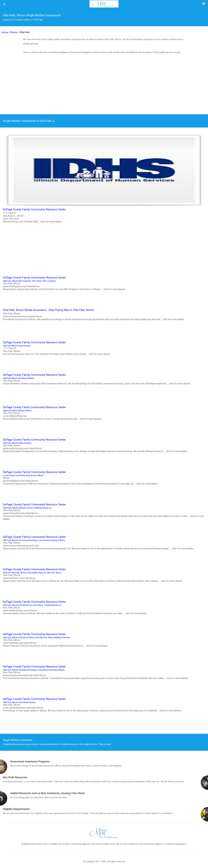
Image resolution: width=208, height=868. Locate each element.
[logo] (104, 4)
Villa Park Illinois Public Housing (104, 445)
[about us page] (204, 4)
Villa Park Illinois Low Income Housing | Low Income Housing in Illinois (104, 542)
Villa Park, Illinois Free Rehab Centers (104, 704)
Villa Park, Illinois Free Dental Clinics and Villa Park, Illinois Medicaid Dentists (104, 640)
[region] (104, 86)
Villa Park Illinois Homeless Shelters (104, 379)
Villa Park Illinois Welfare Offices (104, 413)
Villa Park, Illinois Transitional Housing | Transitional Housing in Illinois (104, 672)
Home (5, 32)
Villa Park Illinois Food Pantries (104, 348)
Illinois (14, 32)
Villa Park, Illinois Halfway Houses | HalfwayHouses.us (104, 511)
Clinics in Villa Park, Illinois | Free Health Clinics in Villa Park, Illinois (104, 575)
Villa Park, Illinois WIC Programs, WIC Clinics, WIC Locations (104, 283)
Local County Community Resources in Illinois (104, 478)
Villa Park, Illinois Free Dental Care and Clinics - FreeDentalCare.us (104, 607)
